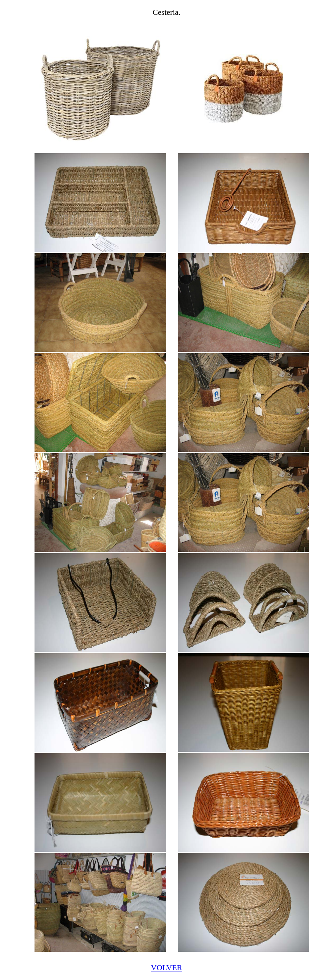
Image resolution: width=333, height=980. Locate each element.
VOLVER (166, 968)
